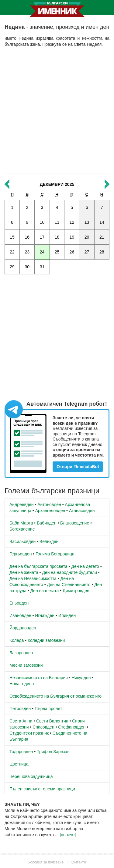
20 (87, 237)
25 (57, 252)
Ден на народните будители (69, 572)
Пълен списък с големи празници (42, 789)
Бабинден (47, 523)
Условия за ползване (46, 862)
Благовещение (75, 523)
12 (72, 222)
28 (102, 252)
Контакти (78, 862)
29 (12, 267)
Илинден (67, 615)
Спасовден (43, 727)
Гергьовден (21, 554)
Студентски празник (29, 733)
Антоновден (49, 504)
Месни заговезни (26, 665)
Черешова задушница (31, 776)
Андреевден (22, 504)
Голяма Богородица (55, 554)
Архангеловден (50, 511)
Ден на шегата (45, 591)
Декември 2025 (57, 184)
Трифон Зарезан (53, 752)
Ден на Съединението (69, 585)
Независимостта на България (39, 678)
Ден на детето (85, 566)
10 (42, 222)
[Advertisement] (57, 110)
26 (72, 252)
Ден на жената (24, 572)
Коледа (17, 640)
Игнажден (45, 615)
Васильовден (22, 541)
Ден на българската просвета (38, 566)
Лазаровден (21, 653)
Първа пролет (48, 709)
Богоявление (22, 529)
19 (72, 237)
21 (102, 237)
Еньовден (19, 603)
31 (42, 267)
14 (102, 222)
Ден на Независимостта (33, 578)
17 (42, 237)
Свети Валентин (52, 721)
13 (87, 222)
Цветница (19, 764)
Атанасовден (82, 511)
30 (27, 267)
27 (87, 252)
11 (57, 222)
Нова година (22, 684)
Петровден (20, 709)
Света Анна (21, 721)
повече (68, 835)
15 (12, 237)
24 (42, 252)
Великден (49, 541)
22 (12, 252)
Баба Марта (21, 523)
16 (27, 237)
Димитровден (76, 591)
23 (27, 252)
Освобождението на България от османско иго (55, 696)
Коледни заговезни (46, 640)
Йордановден (23, 628)
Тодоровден (21, 752)
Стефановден (72, 727)
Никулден (81, 678)
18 (57, 237)
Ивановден (20, 615)
